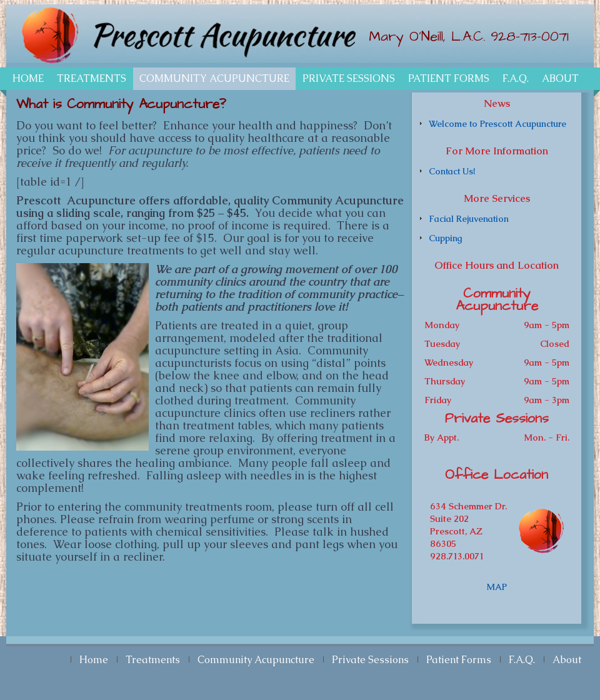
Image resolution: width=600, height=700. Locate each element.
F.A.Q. (516, 78)
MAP (497, 587)
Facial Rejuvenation (469, 219)
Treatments (92, 78)
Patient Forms (449, 78)
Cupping (445, 238)
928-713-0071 (530, 37)
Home (28, 78)
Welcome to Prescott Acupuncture (497, 124)
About (560, 78)
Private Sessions (349, 78)
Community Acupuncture (214, 78)
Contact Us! (452, 171)
